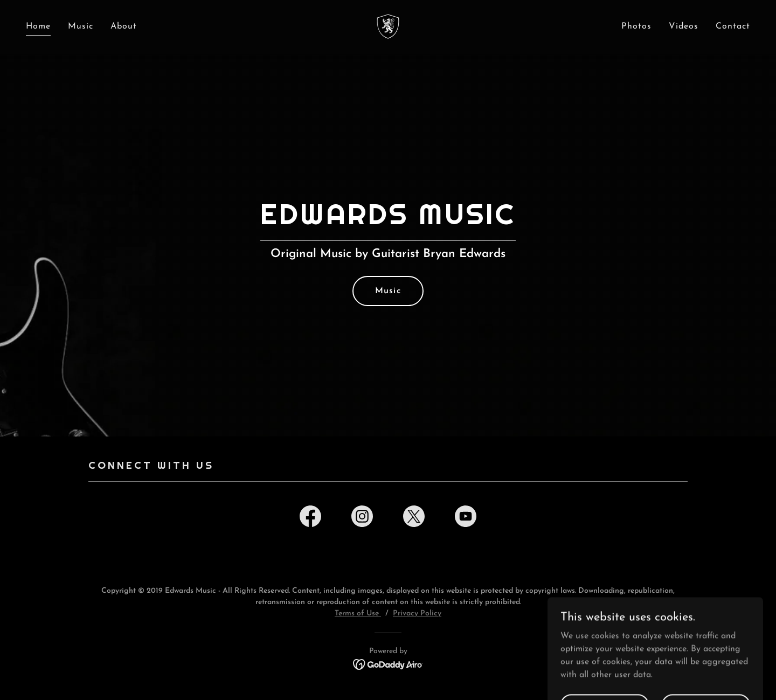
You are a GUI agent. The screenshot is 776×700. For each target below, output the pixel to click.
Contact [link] (733, 26)
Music (388, 291)
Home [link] (38, 26)
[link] (388, 26)
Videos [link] (684, 26)
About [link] (124, 26)
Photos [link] (636, 26)
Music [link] (81, 26)
